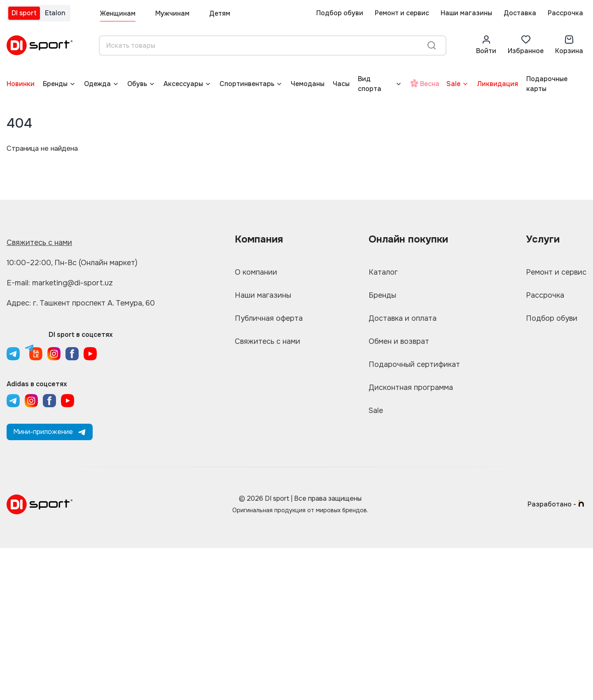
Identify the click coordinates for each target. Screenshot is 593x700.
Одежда (97, 84)
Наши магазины (466, 13)
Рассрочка (565, 13)
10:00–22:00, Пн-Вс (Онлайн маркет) (72, 263)
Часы (341, 84)
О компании (256, 272)
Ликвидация (497, 84)
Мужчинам (172, 13)
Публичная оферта (269, 318)
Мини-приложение (50, 432)
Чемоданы (308, 84)
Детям (220, 13)
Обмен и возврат (399, 341)
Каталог (383, 272)
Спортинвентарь (247, 84)
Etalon (55, 13)
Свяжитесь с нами (39, 243)
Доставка (520, 13)
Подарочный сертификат (414, 364)
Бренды (55, 84)
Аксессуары (183, 84)
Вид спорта (370, 84)
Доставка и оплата (403, 318)
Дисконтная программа (411, 387)
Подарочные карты (547, 84)
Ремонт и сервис (402, 13)
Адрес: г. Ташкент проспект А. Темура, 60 (81, 303)
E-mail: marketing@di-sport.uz (60, 283)
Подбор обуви (340, 13)
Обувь (137, 84)
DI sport (24, 13)
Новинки (21, 84)
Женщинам (118, 13)
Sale (453, 84)
